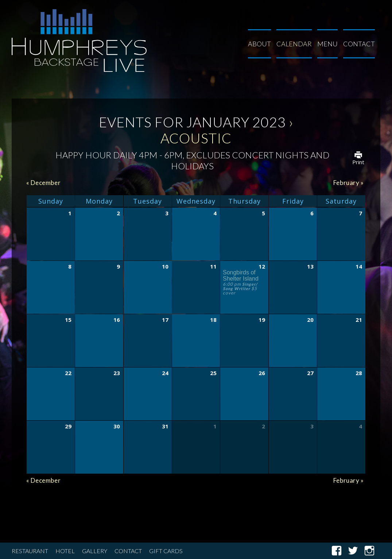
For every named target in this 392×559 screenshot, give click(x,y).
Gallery (95, 551)
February (349, 183)
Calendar (294, 44)
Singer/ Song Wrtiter (240, 286)
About (259, 44)
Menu (327, 44)
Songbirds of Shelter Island (241, 275)
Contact (359, 44)
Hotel (65, 551)
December (43, 183)
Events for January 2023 (192, 122)
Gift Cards (166, 551)
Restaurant (30, 551)
